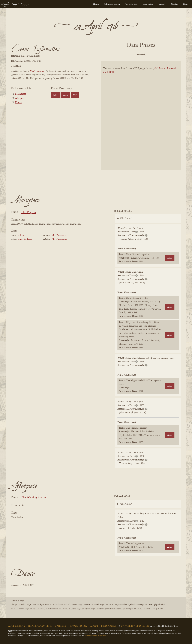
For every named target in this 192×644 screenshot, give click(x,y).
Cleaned (149, 55)
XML (66, 95)
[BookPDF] (141, 119)
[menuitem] (96, 4)
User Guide (148, 4)
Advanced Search (112, 4)
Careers (60, 626)
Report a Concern (40, 626)
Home (96, 4)
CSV (75, 95)
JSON (56, 95)
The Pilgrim (28, 212)
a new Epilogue (25, 239)
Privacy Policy (78, 626)
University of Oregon (135, 626)
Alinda (21, 235)
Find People (109, 626)
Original (132, 55)
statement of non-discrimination (96, 636)
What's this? (126, 219)
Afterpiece (20, 98)
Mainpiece (21, 94)
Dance (18, 103)
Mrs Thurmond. (59, 239)
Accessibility (17, 626)
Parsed (165, 55)
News (186, 4)
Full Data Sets (131, 4)
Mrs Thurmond (37, 71)
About (162, 4)
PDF (115, 55)
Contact (175, 4)
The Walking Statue (33, 498)
